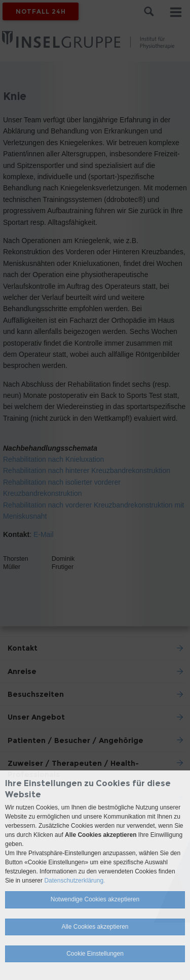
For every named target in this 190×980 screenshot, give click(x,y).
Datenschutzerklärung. (74, 881)
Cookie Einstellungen (95, 954)
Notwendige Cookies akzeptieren (95, 899)
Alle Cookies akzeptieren (95, 927)
